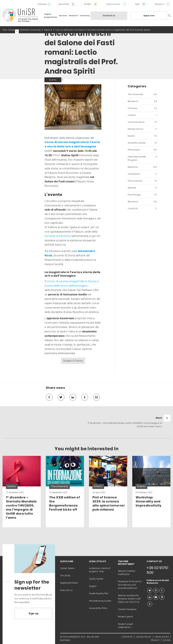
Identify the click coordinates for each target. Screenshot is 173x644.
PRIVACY (155, 640)
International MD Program (142, 158)
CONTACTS (127, 637)
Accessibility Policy (98, 608)
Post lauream (142, 181)
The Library (65, 576)
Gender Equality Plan (99, 594)
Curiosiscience (142, 122)
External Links (113, 4)
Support (93, 586)
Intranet (42, 4)
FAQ (137, 4)
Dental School (142, 129)
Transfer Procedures (127, 609)
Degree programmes (51, 16)
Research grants (126, 617)
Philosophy (142, 150)
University (85, 16)
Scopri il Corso (73, 361)
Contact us (109, 16)
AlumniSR (64, 4)
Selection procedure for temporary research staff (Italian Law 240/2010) (129, 599)
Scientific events (142, 143)
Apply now (149, 16)
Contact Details (67, 568)
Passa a (159, 4)
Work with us (66, 590)
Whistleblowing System (100, 601)
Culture (142, 115)
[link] (22, 492)
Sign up (33, 613)
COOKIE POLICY (144, 637)
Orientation (142, 174)
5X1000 (167, 640)
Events (142, 136)
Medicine (142, 167)
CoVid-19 (142, 209)
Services (63, 16)
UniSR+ (88, 4)
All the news (28, 31)
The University (142, 94)
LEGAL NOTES (162, 637)
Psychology (142, 195)
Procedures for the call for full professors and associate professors (130, 585)
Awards (142, 188)
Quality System (96, 579)
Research (74, 16)
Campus (142, 108)
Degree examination (69, 583)
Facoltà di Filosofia (58, 236)
